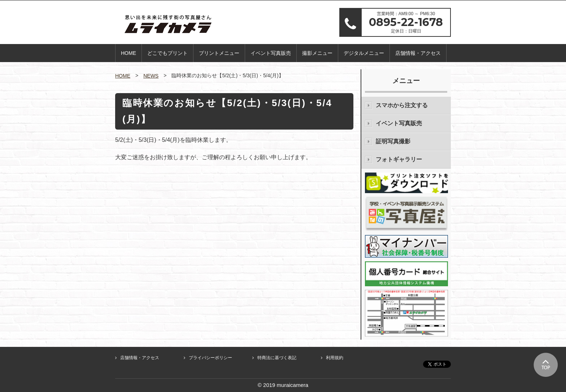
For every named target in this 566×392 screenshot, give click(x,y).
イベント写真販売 (271, 53)
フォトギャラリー (399, 159)
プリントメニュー (219, 53)
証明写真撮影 (393, 141)
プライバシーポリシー (210, 358)
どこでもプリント (167, 53)
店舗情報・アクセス (418, 53)
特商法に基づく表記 (277, 358)
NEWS (151, 76)
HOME (129, 53)
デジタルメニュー (364, 53)
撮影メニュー (317, 53)
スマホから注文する (402, 105)
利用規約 (335, 358)
